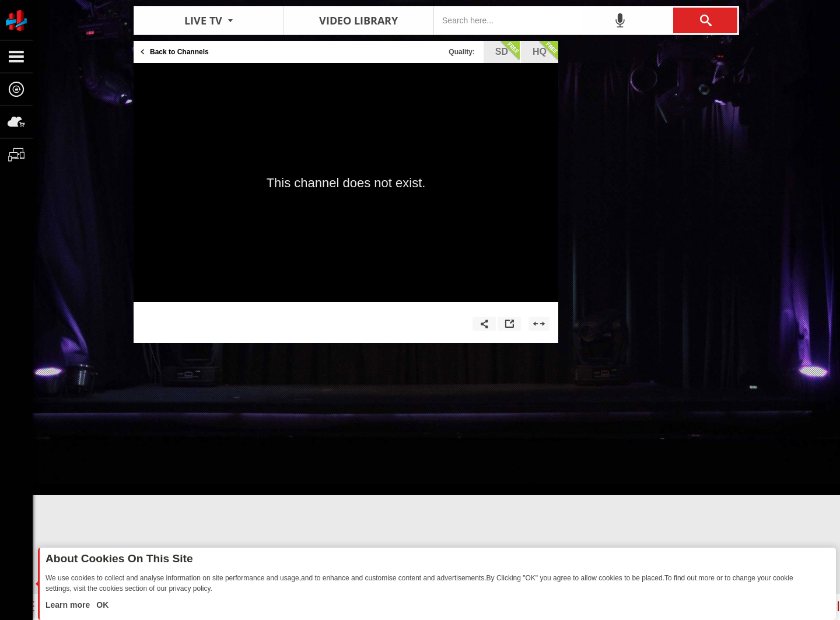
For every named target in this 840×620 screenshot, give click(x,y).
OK (101, 605)
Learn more (69, 605)
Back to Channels (179, 52)
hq (545, 51)
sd (508, 51)
